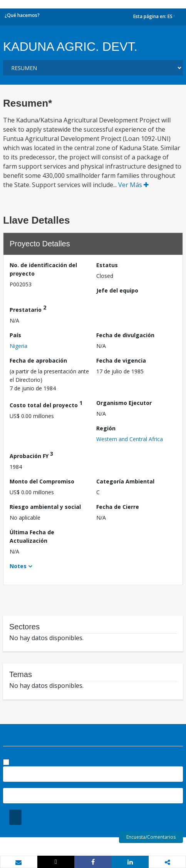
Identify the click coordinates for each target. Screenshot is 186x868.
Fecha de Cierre (118, 507)
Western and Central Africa (130, 439)
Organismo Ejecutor (124, 403)
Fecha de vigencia (121, 360)
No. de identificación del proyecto (43, 269)
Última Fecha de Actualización (32, 536)
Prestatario (28, 309)
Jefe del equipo (117, 290)
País (15, 335)
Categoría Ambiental (125, 481)
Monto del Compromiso (42, 481)
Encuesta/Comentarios (151, 837)
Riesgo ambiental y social (45, 507)
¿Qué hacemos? (22, 15)
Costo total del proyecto (46, 404)
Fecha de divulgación (125, 335)
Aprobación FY (31, 455)
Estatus (107, 265)
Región (106, 428)
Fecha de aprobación (38, 360)
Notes (18, 566)
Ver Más (133, 185)
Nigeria (18, 346)
